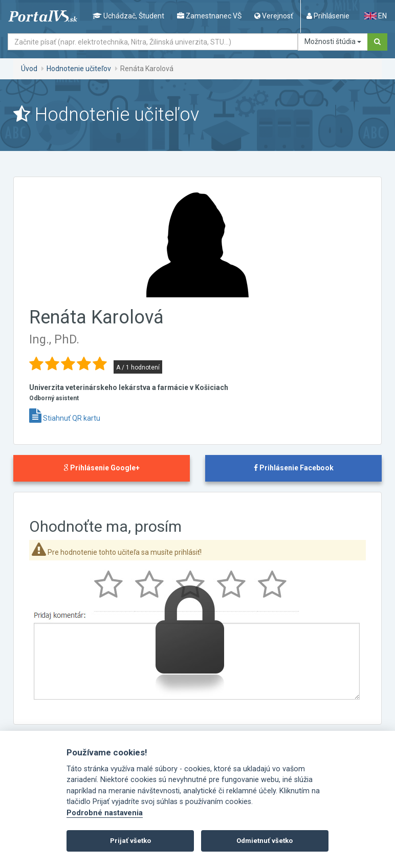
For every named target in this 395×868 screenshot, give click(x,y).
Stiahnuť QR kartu (65, 418)
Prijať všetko (130, 841)
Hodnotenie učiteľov (79, 69)
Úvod (29, 69)
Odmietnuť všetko (265, 841)
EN (376, 16)
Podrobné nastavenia (105, 813)
